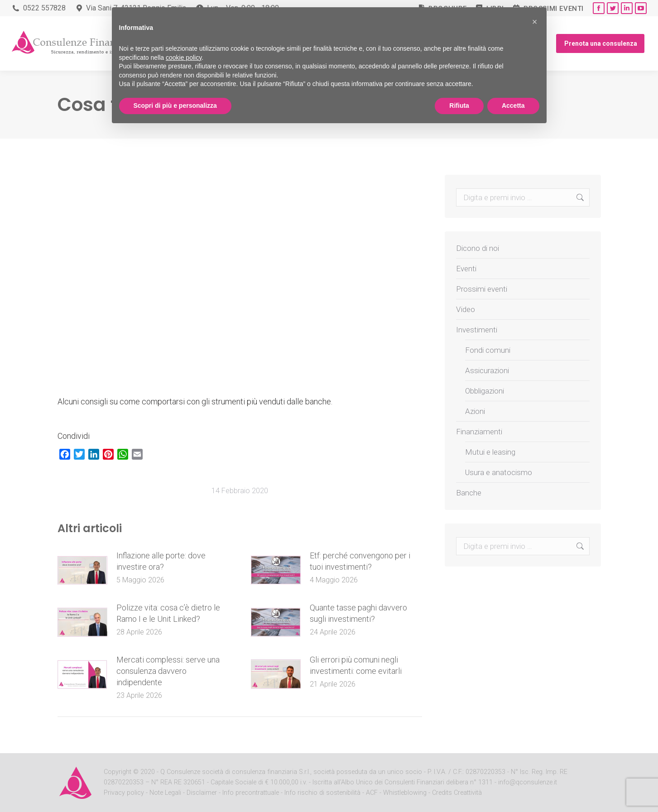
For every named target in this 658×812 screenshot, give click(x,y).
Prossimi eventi (554, 9)
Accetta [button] (513, 106)
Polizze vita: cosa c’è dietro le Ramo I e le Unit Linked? (168, 613)
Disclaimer (202, 793)
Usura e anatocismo (499, 472)
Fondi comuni (488, 350)
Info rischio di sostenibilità (323, 793)
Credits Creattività (457, 793)
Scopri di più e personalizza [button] (175, 106)
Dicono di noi (478, 248)
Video (466, 309)
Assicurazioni (487, 370)
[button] (535, 22)
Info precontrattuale (252, 793)
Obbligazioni (485, 391)
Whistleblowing (405, 793)
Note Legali (165, 793)
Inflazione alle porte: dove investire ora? (161, 561)
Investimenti (477, 330)
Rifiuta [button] (459, 106)
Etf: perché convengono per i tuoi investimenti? (360, 561)
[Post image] (82, 570)
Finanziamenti (479, 432)
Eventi (466, 269)
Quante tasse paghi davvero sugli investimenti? (358, 613)
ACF (372, 793)
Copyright (118, 772)
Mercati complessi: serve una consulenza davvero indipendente (168, 671)
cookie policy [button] (184, 58)
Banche (469, 493)
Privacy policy (125, 793)
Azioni (475, 411)
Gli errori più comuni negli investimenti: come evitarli (356, 665)
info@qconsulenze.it (528, 782)
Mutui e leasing (490, 452)
